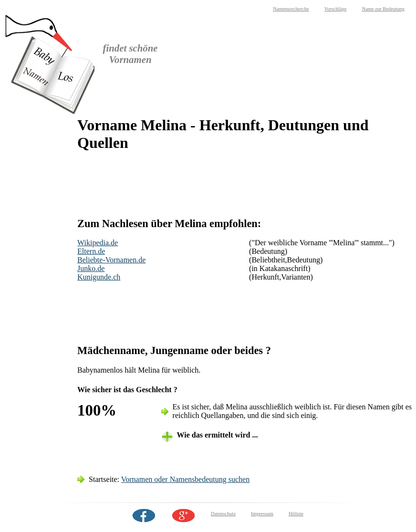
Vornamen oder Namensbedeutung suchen (185, 479)
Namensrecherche (291, 9)
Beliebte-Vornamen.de (111, 260)
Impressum (262, 514)
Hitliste (296, 514)
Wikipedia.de (98, 243)
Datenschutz (223, 514)
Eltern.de (91, 251)
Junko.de (91, 268)
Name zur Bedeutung (383, 9)
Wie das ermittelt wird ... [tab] (218, 435)
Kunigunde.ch (99, 277)
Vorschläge (336, 9)
